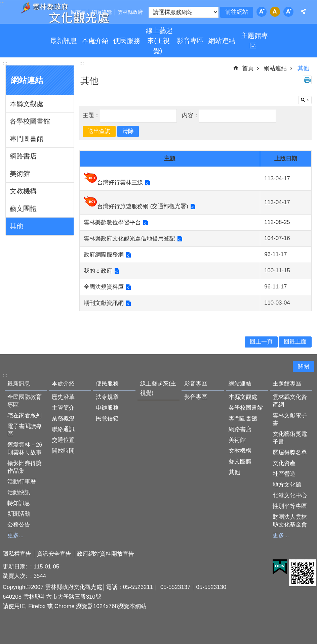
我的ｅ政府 (98, 271)
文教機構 (23, 191)
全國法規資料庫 (104, 287)
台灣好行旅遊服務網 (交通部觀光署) (143, 206)
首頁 (248, 68)
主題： (91, 115)
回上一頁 (261, 342)
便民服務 (127, 41)
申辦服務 (107, 408)
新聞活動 (19, 514)
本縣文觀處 (27, 104)
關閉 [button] (304, 366)
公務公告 (19, 525)
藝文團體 (23, 209)
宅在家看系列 (25, 416)
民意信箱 (107, 419)
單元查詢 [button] (305, 100)
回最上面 (295, 342)
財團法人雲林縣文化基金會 (290, 521)
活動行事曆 (22, 482)
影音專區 (190, 41)
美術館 (20, 174)
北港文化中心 (290, 495)
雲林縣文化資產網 (290, 401)
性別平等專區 (290, 506)
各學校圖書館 (30, 121)
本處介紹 (95, 41)
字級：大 (288, 12)
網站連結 (222, 41)
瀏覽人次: (16, 576)
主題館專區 (254, 41)
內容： (190, 115)
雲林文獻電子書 (290, 419)
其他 (16, 226)
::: (5, 63)
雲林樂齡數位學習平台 (112, 222)
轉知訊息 (19, 503)
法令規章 (107, 397)
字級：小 (262, 12)
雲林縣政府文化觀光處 (65, 13)
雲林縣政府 (130, 12)
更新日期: (16, 567)
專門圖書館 (27, 139)
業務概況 (63, 419)
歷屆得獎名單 (290, 452)
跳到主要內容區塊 (4, 4)
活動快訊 (19, 492)
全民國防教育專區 (25, 401)
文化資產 (284, 463)
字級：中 (275, 12)
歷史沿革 (63, 397)
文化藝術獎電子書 (290, 438)
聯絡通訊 (63, 429)
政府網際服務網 (104, 255)
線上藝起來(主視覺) (159, 41)
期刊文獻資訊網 (104, 303)
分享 (304, 11)
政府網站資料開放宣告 (106, 554)
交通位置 (63, 440)
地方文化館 (287, 485)
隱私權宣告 (17, 554)
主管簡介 (63, 408)
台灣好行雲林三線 (120, 182)
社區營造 (284, 474)
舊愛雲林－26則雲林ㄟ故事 (25, 449)
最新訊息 (64, 41)
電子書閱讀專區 (25, 430)
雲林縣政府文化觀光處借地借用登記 (129, 239)
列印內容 (307, 80)
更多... (15, 535)
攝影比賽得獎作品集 (25, 467)
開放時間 (63, 451)
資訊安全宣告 (54, 554)
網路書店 (23, 156)
